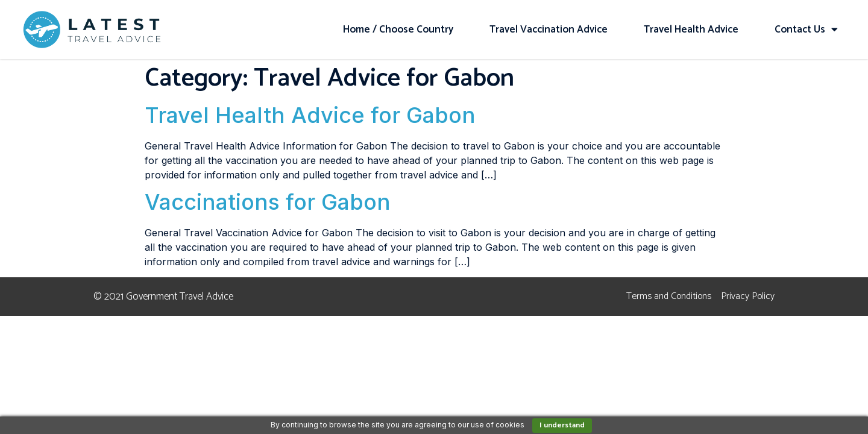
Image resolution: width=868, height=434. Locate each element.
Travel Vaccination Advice (549, 30)
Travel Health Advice (691, 30)
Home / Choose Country (398, 30)
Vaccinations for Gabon (268, 202)
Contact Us (806, 29)
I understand (562, 425)
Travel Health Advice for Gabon (310, 115)
